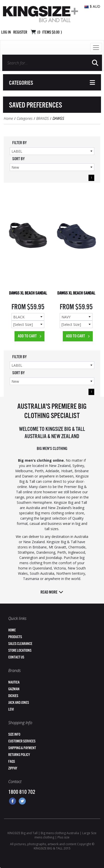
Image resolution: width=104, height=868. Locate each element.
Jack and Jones (19, 703)
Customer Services (22, 741)
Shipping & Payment (22, 748)
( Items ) (50, 32)
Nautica (14, 682)
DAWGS (58, 118)
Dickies (13, 696)
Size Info (14, 735)
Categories (25, 118)
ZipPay (13, 768)
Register (20, 32)
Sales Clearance (20, 644)
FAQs (12, 762)
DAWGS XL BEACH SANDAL (28, 293)
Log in (6, 32)
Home (8, 118)
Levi (11, 709)
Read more (52, 592)
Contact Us (16, 657)
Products (15, 637)
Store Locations (20, 651)
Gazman (14, 689)
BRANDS (42, 118)
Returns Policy (19, 755)
